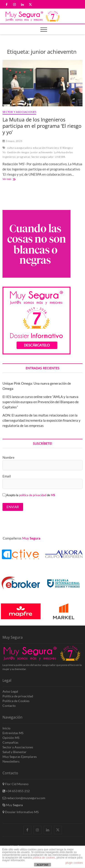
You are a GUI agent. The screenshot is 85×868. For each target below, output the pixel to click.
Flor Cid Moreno (16, 784)
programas (23, 157)
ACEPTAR (42, 865)
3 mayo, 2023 (12, 141)
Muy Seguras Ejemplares (20, 757)
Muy (13, 805)
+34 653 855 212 (16, 791)
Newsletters (11, 761)
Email (7, 476)
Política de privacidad (18, 696)
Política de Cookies (16, 701)
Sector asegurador (42, 157)
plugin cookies (74, 863)
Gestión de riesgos (18, 152)
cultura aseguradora (19, 148)
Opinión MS (11, 738)
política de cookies (44, 858)
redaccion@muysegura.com (24, 798)
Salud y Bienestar (15, 752)
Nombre (8, 457)
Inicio (6, 728)
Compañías (10, 742)
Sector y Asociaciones (19, 112)
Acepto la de (29, 495)
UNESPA (60, 157)
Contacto (9, 706)
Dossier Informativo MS (21, 812)
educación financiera (46, 148)
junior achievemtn (41, 152)
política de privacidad (33, 495)
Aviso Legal (10, 691)
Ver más (13, 179)
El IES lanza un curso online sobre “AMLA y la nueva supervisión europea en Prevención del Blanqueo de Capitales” (41, 402)
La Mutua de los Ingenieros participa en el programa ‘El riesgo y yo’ (42, 126)
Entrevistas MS (13, 733)
